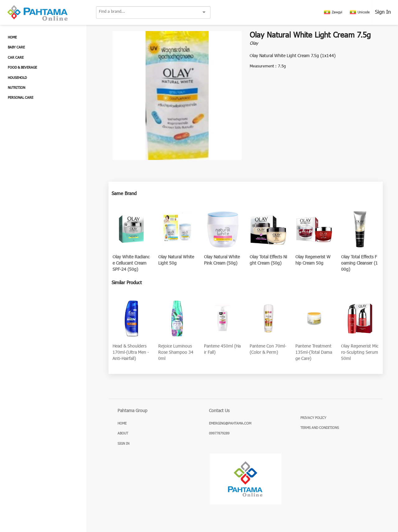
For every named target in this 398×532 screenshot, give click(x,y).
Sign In (383, 12)
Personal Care (21, 98)
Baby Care (16, 48)
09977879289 (219, 434)
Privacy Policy (313, 418)
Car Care (16, 58)
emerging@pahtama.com (230, 424)
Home (12, 38)
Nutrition (16, 88)
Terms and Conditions (320, 428)
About (123, 434)
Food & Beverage (22, 68)
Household (17, 78)
